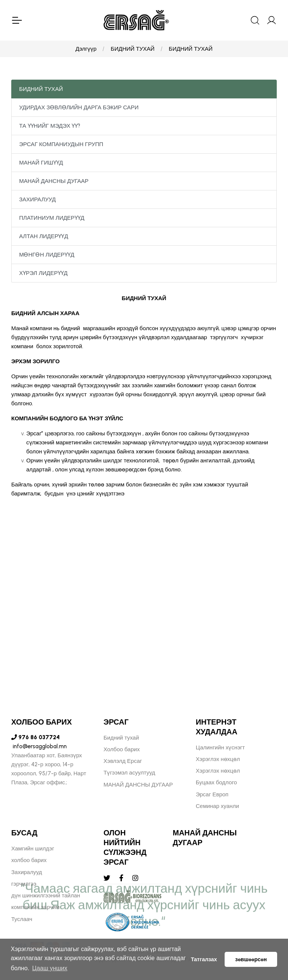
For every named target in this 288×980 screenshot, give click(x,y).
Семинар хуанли (217, 806)
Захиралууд (27, 872)
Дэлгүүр (86, 49)
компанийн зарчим (35, 907)
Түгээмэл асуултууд (129, 773)
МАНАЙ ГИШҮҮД (41, 163)
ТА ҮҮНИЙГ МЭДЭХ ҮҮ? (50, 126)
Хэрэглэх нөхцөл (218, 759)
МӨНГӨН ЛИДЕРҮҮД (47, 255)
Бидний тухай (121, 738)
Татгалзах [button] (204, 959)
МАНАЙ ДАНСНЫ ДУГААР (54, 181)
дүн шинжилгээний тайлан (46, 895)
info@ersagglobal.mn (39, 746)
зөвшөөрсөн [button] (251, 959)
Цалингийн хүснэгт (220, 747)
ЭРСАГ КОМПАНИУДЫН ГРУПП (61, 144)
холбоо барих (29, 860)
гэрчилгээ (24, 884)
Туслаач (22, 919)
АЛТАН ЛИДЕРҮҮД (44, 236)
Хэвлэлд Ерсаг (123, 761)
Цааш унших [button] (50, 968)
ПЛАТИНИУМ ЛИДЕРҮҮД (52, 218)
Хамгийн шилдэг (33, 849)
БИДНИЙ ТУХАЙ (133, 49)
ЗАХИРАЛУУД (37, 199)
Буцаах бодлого (216, 782)
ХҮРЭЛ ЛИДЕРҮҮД (43, 273)
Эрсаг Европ (212, 794)
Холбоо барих (122, 749)
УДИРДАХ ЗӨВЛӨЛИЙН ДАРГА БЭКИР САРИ (79, 107)
